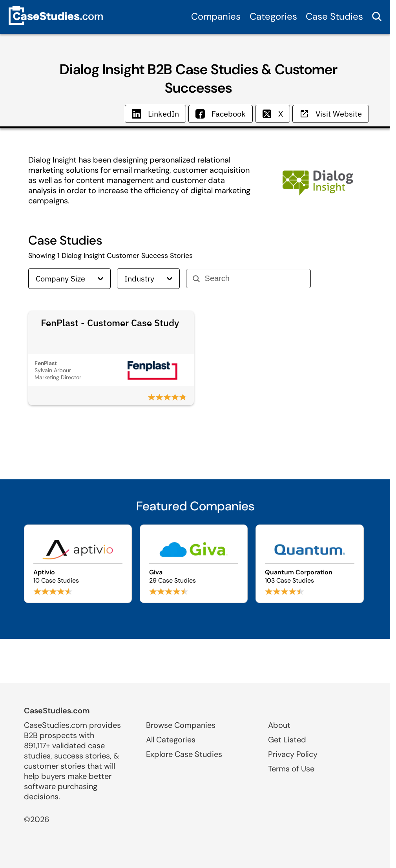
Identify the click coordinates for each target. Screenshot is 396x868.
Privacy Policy (293, 754)
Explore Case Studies (184, 754)
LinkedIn (155, 114)
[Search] (255, 279)
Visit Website (331, 114)
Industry (148, 279)
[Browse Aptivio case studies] (78, 564)
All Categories (171, 740)
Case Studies (334, 16)
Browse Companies (181, 725)
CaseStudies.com (57, 711)
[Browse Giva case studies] (194, 564)
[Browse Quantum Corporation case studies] (309, 564)
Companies (216, 16)
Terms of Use (291, 769)
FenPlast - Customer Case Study (110, 323)
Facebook (221, 114)
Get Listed (287, 740)
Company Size (69, 279)
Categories (273, 16)
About (279, 725)
